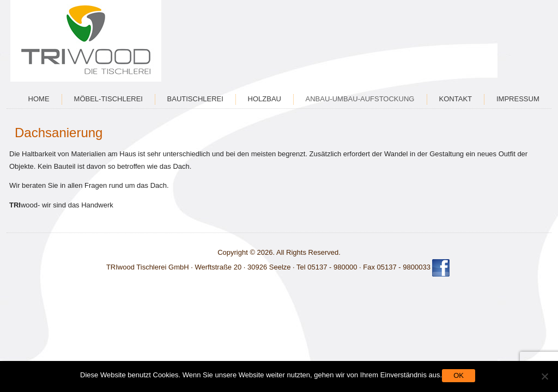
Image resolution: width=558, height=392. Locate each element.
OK (459, 375)
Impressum (518, 99)
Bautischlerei (195, 99)
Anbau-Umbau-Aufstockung (360, 99)
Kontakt (456, 99)
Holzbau (265, 99)
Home (39, 99)
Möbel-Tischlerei (108, 99)
